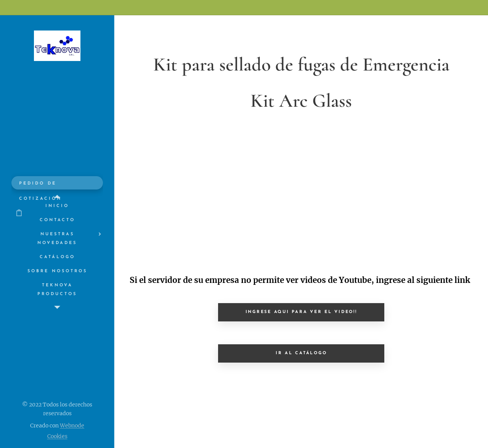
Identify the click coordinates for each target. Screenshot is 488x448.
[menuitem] (57, 206)
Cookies (57, 436)
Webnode (72, 426)
